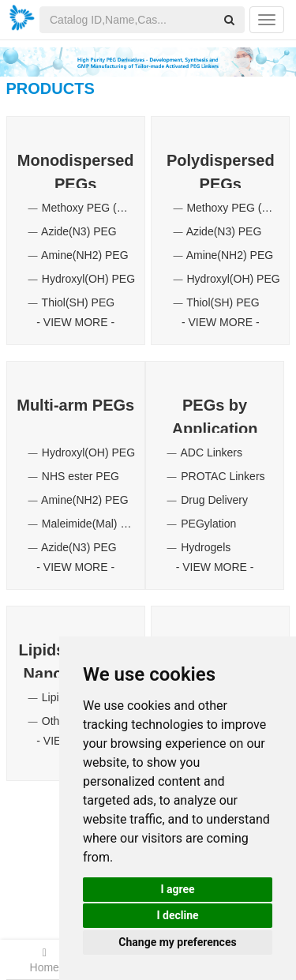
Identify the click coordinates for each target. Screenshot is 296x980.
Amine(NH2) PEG (84, 255)
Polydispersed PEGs (221, 170)
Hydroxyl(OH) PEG (88, 279)
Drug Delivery (214, 500)
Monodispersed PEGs (76, 170)
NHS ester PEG (81, 476)
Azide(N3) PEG (79, 231)
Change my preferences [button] (177, 942)
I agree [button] (177, 889)
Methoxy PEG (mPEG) (97, 208)
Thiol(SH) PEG (79, 302)
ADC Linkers (211, 452)
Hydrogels (206, 547)
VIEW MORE (76, 322)
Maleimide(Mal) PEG (93, 524)
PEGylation (208, 524)
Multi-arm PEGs (75, 405)
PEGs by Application (215, 415)
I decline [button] (177, 915)
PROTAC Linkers (223, 476)
